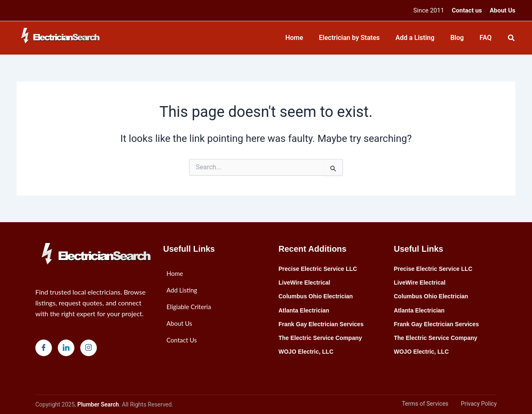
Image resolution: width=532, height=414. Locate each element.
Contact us (467, 10)
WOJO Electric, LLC (306, 352)
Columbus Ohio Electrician (316, 296)
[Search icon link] (512, 39)
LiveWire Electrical (304, 283)
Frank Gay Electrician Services (321, 324)
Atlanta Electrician (304, 310)
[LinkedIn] (66, 348)
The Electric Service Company (320, 338)
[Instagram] (89, 348)
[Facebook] (44, 348)
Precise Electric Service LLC (318, 269)
